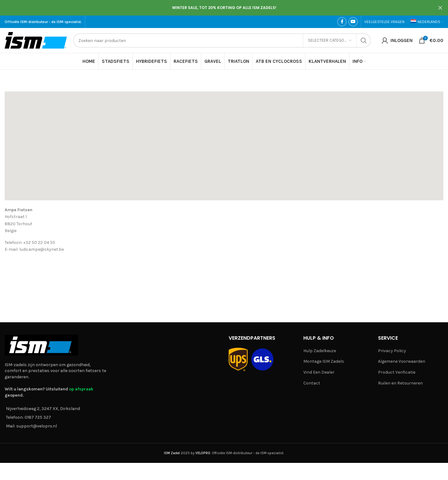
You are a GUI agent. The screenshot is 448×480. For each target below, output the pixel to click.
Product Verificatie (397, 372)
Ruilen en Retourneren (400, 383)
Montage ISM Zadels (324, 361)
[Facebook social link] (342, 22)
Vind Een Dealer (319, 372)
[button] (224, 140)
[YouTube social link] (353, 22)
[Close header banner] (440, 8)
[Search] (222, 40)
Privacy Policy (392, 351)
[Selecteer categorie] (330, 40)
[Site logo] (36, 40)
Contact (312, 383)
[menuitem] (427, 22)
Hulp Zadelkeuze (320, 351)
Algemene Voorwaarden (402, 361)
